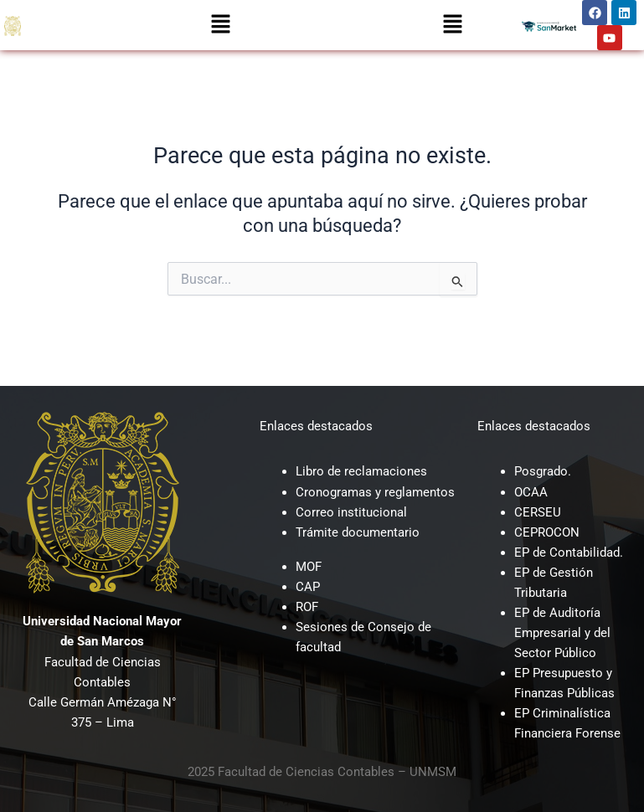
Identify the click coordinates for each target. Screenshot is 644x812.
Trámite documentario (358, 532)
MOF (309, 567)
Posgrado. (543, 471)
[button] (220, 25)
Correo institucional (351, 512)
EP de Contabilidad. (569, 552)
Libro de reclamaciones (361, 471)
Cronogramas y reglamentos (375, 492)
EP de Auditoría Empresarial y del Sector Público (562, 633)
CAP (308, 587)
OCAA (531, 492)
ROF (307, 607)
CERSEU (538, 512)
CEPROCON (547, 532)
